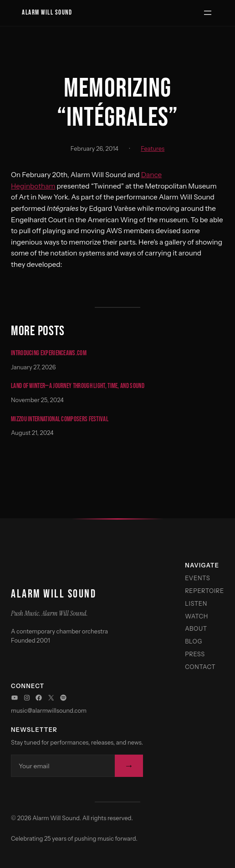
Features (153, 148)
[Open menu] (208, 13)
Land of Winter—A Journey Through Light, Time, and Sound (78, 386)
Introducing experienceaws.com (49, 354)
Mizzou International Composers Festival (60, 420)
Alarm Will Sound (47, 13)
